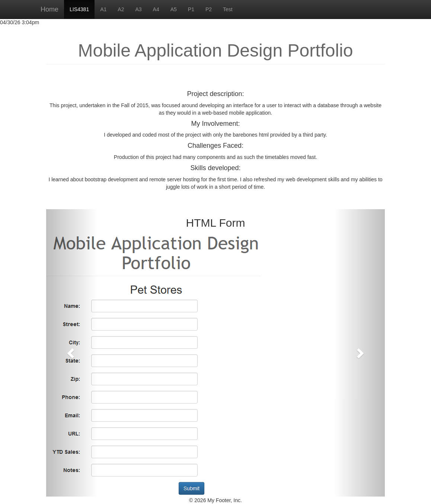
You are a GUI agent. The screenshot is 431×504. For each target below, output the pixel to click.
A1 (103, 9)
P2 (209, 9)
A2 (121, 9)
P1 (191, 9)
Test (228, 9)
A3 (138, 9)
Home (50, 9)
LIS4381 (79, 9)
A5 (174, 9)
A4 (156, 9)
